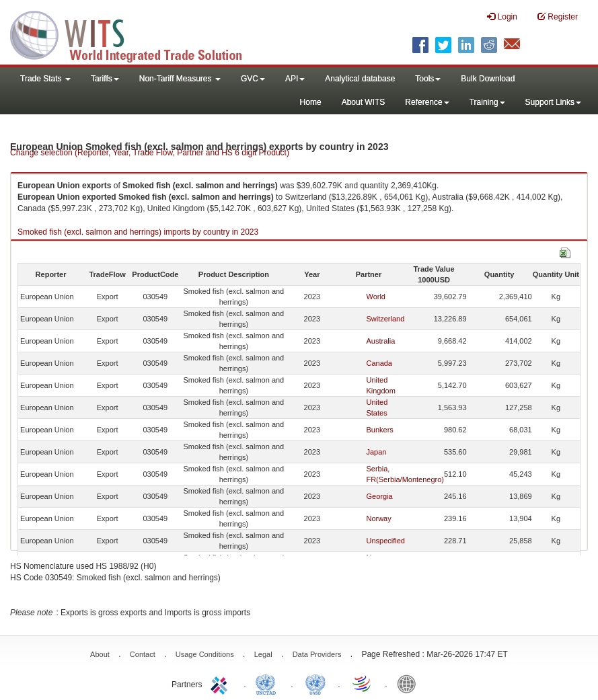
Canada (379, 363)
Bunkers (379, 430)
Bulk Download (488, 79)
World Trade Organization (363, 683)
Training (487, 102)
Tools (428, 79)
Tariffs (105, 79)
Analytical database (360, 79)
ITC (221, 683)
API (295, 79)
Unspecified (385, 541)
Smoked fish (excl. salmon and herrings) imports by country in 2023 (138, 232)
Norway (378, 518)
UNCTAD (268, 683)
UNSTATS (315, 683)
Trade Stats (45, 79)
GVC (253, 79)
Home (311, 102)
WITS (135, 34)
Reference (427, 102)
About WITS (364, 102)
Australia (380, 341)
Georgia (379, 496)
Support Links (553, 102)
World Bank (410, 683)
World (376, 297)
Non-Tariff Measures (180, 79)
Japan (376, 452)
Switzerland (385, 319)
